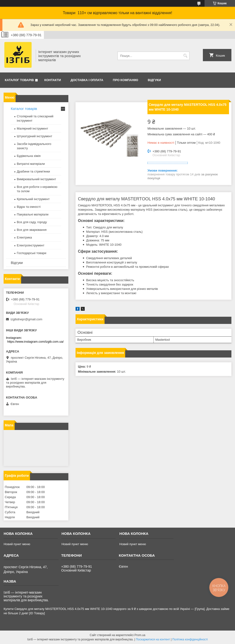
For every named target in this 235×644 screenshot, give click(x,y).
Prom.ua (140, 635)
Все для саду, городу (32, 222)
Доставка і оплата (87, 80)
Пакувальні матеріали (33, 214)
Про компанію (126, 80)
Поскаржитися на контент (153, 639)
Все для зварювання (32, 230)
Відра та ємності (29, 207)
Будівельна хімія (29, 156)
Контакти (53, 80)
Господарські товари (32, 253)
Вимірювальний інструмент (36, 179)
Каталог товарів (19, 80)
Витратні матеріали (31, 164)
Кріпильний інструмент (33, 199)
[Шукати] (185, 56)
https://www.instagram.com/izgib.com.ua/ (35, 342)
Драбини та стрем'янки (33, 171)
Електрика (24, 237)
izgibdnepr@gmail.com (26, 319)
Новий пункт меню (17, 544)
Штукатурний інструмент (35, 136)
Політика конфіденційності (190, 639)
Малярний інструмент (32, 128)
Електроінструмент (31, 245)
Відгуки (154, 80)
